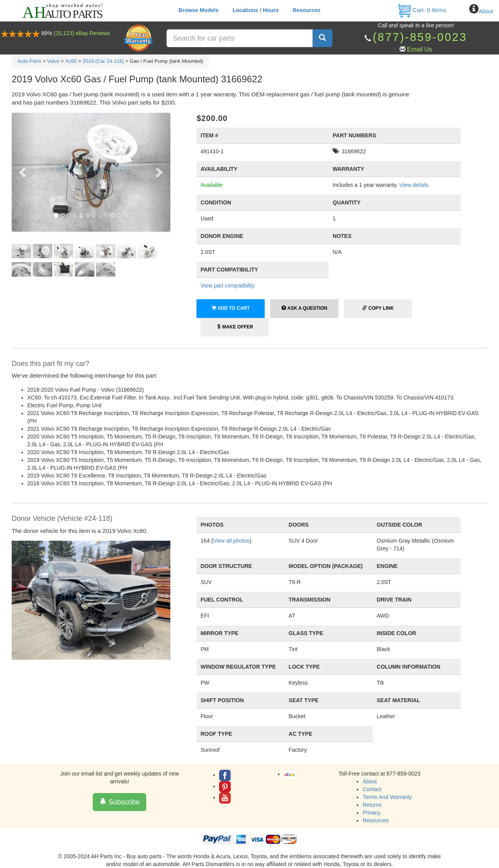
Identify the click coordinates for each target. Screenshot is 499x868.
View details (414, 185)
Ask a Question (304, 308)
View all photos (231, 541)
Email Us (419, 49)
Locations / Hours (255, 10)
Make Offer (235, 327)
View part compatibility (227, 286)
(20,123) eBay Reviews (82, 33)
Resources (307, 10)
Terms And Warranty (387, 797)
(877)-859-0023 (420, 37)
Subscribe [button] (119, 802)
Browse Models (199, 10)
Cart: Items (422, 10)
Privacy (372, 813)
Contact (372, 789)
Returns (372, 805)
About (486, 11)
